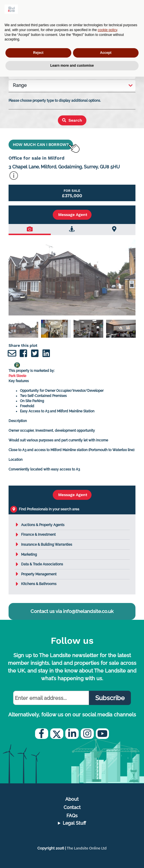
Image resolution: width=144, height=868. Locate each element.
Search (72, 120)
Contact (72, 807)
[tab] (30, 230)
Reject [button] (38, 53)
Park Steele (17, 376)
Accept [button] (106, 53)
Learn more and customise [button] (72, 66)
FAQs (72, 816)
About (72, 799)
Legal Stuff (74, 823)
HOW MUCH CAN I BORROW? (41, 144)
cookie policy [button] (108, 30)
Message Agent (72, 215)
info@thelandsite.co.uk (88, 611)
